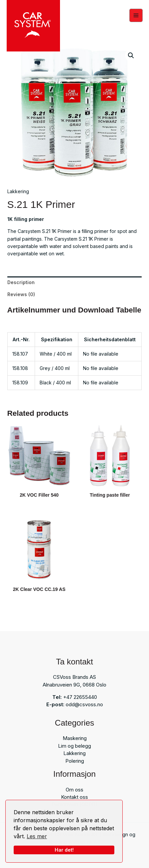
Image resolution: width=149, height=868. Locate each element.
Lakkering (18, 191)
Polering (75, 761)
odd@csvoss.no (84, 704)
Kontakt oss (74, 797)
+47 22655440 (80, 697)
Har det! (64, 850)
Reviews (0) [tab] (21, 294)
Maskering (75, 738)
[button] (131, 55)
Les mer (37, 836)
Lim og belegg (74, 746)
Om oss (74, 790)
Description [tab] (21, 282)
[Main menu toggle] (136, 15)
